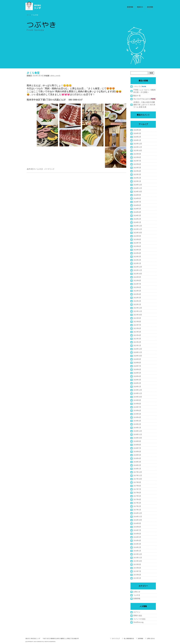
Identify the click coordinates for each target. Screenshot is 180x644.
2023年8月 (137, 239)
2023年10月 (138, 233)
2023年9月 (137, 236)
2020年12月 (138, 349)
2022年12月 (138, 267)
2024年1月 (137, 222)
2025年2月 (137, 178)
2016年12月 (138, 513)
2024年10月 (138, 192)
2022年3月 (137, 298)
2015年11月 (138, 558)
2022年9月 (137, 277)
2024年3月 (137, 216)
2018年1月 (137, 469)
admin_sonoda (55, 76)
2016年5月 (137, 537)
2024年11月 (138, 188)
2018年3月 (137, 462)
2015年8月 (137, 568)
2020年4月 (137, 376)
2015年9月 (137, 564)
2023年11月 (138, 229)
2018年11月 (138, 434)
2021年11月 (138, 311)
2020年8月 (137, 363)
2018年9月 (137, 441)
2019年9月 (137, 400)
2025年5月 (137, 168)
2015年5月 (137, 578)
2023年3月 (137, 257)
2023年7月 (137, 243)
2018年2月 (137, 465)
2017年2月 (137, 506)
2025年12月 (138, 144)
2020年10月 (138, 356)
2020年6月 (137, 369)
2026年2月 (137, 137)
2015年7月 (137, 571)
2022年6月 (137, 287)
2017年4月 (137, 499)
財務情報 (137, 599)
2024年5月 (137, 209)
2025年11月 (138, 147)
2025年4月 (137, 171)
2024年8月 (137, 198)
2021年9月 (137, 318)
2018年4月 (137, 458)
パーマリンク (49, 169)
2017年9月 (137, 482)
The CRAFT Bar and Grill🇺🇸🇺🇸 (144, 99)
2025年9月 (137, 154)
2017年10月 (138, 479)
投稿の (138, 615)
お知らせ (137, 592)
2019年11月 (138, 393)
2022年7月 (137, 284)
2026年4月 (137, 130)
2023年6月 (137, 246)
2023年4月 (137, 253)
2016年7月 (137, 530)
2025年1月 (137, 181)
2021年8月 (137, 322)
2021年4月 (137, 335)
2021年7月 (137, 325)
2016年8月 (137, 527)
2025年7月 (137, 161)
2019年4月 (137, 417)
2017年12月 (138, 472)
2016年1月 (137, 551)
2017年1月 (137, 510)
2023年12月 (138, 226)
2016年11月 (138, 517)
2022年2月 (137, 301)
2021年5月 (137, 332)
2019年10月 (138, 397)
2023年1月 (137, 263)
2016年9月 (137, 523)
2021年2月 (137, 342)
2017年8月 (137, 486)
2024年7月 (137, 202)
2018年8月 (137, 445)
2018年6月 (137, 452)
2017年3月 (137, 503)
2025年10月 (138, 151)
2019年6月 (137, 411)
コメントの (139, 619)
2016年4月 (137, 541)
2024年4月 (137, 212)
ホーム (29, 15)
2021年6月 (137, 328)
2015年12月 (138, 554)
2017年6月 (137, 493)
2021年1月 (137, 346)
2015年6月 (137, 575)
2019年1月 (137, 428)
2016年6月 (137, 534)
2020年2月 (137, 383)
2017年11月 (138, 476)
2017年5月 (137, 496)
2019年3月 (137, 421)
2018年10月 (138, 438)
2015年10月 (138, 561)
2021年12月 (138, 308)
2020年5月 (137, 373)
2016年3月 (137, 544)
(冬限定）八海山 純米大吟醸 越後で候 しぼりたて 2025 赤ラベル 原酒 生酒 (144, 105)
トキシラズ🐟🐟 (140, 86)
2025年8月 (137, 157)
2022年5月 (137, 291)
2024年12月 (138, 185)
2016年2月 (137, 547)
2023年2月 (137, 260)
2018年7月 (137, 448)
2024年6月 (137, 205)
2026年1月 (137, 140)
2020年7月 (137, 366)
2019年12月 (138, 390)
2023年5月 (137, 250)
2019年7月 (137, 407)
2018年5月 (137, 455)
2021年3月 (137, 339)
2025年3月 (137, 174)
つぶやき (40, 169)
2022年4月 (137, 294)
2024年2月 (137, 219)
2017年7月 (137, 489)
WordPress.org (138, 622)
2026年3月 (137, 133)
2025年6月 (137, 164)
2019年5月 (137, 414)
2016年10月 (138, 520)
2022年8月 (137, 281)
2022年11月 (138, 270)
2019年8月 (137, 404)
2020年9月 (137, 359)
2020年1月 (137, 387)
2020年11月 (138, 352)
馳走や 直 (137, 96)
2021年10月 (138, 315)
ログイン (137, 612)
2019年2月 (137, 424)
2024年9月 (137, 195)
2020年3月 (137, 380)
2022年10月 (138, 274)
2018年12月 (138, 431)
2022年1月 (137, 304)
